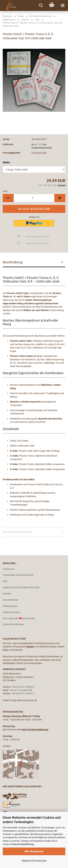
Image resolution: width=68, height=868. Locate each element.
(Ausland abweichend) (42, 148)
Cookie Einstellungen (13, 624)
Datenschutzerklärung (22, 844)
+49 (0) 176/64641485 (21, 690)
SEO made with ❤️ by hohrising (19, 618)
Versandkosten (11, 600)
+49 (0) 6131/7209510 (23, 687)
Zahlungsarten (10, 606)
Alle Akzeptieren (34, 851)
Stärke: (7, 162)
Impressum (9, 569)
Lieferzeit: (8, 144)
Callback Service (11, 612)
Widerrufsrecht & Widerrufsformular (21, 587)
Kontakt (7, 594)
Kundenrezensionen (17, 532)
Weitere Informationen (34, 861)
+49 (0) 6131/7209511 (23, 694)
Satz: (5, 191)
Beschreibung (13, 262)
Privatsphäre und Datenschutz (18, 575)
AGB (5, 581)
